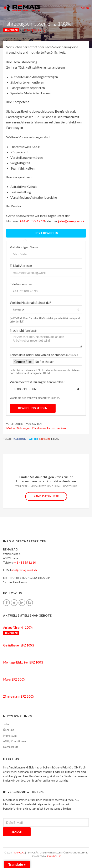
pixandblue (54, 856)
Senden (17, 832)
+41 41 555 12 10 (32, 221)
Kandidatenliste (46, 496)
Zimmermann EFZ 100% (19, 696)
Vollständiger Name (24, 247)
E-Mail (55, 439)
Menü (83, 8)
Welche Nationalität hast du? (30, 302)
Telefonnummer (21, 284)
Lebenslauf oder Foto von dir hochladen (44, 355)
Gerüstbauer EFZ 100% (19, 645)
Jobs (6, 724)
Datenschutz (11, 747)
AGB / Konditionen (14, 741)
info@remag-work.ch (24, 570)
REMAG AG (19, 853)
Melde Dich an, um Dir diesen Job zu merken (36, 428)
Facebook (19, 439)
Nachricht (23, 330)
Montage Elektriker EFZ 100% (23, 662)
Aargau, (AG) (36, 30)
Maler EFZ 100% (14, 679)
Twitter (32, 439)
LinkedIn (45, 439)
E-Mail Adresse (21, 265)
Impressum (10, 736)
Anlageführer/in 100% (18, 627)
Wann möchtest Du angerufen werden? (37, 382)
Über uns (9, 730)
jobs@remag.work (71, 221)
